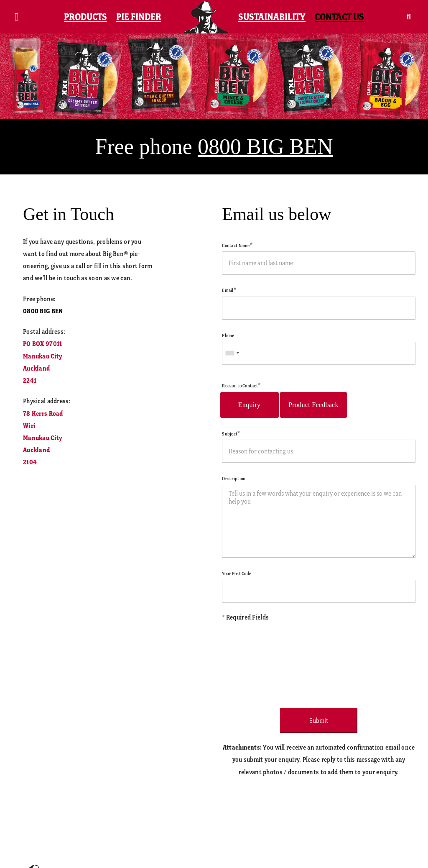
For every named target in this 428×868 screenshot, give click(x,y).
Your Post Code (237, 574)
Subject (231, 434)
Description (234, 479)
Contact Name (237, 246)
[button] (409, 17)
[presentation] (285, 662)
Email (229, 290)
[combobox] (232, 353)
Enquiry (250, 405)
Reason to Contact (241, 386)
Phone (228, 335)
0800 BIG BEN (265, 147)
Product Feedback (313, 405)
